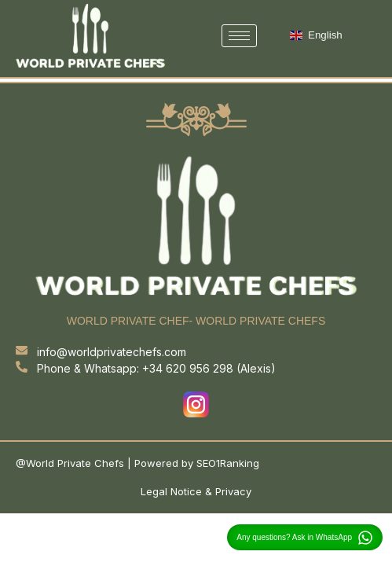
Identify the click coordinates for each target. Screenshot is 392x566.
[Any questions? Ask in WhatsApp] (365, 538)
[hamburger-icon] (239, 36)
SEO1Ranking (228, 463)
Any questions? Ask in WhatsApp (294, 537)
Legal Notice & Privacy (196, 491)
